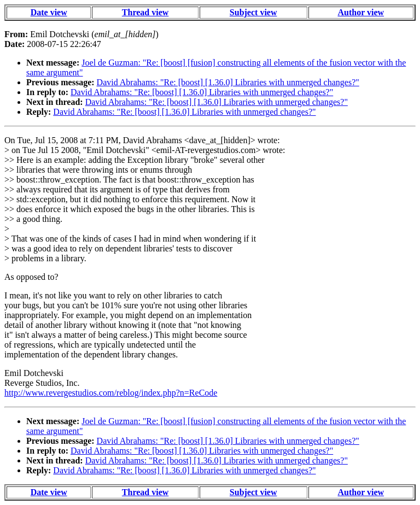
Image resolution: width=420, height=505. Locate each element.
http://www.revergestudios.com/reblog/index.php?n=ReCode (111, 393)
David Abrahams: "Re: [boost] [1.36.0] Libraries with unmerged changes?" (228, 82)
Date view (49, 12)
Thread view (145, 12)
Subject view (253, 12)
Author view (361, 12)
